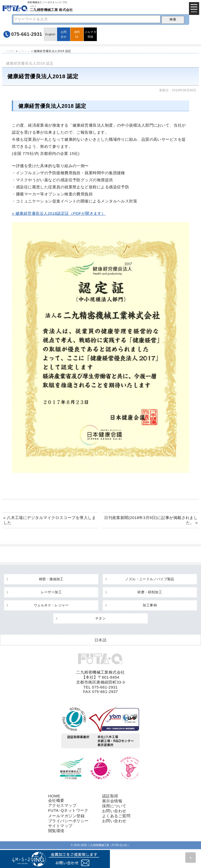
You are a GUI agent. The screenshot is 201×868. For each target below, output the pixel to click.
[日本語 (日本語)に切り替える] (100, 640)
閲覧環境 (56, 831)
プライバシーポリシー (68, 821)
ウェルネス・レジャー (51, 605)
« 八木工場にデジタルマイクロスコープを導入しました (50, 520)
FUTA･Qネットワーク (68, 810)
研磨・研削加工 (150, 592)
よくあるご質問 (116, 816)
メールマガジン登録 (66, 816)
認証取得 (110, 796)
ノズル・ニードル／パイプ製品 (150, 579)
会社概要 (56, 800)
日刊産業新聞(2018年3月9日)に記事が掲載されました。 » (151, 520)
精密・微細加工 (51, 579)
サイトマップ (60, 826)
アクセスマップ (62, 805)
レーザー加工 (51, 592)
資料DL (77, 34)
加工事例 (150, 605)
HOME (10, 51)
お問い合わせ (114, 811)
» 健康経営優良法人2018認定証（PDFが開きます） (59, 213)
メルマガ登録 (90, 34)
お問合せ (64, 34)
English (50, 34)
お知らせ (24, 51)
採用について (114, 806)
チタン (100, 618)
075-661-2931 (27, 34)
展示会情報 (112, 801)
